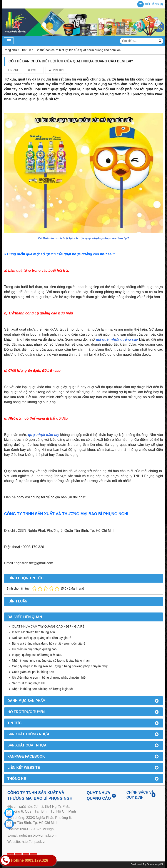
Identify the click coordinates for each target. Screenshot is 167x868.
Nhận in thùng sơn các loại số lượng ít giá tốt (42, 689)
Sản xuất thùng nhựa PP (29, 683)
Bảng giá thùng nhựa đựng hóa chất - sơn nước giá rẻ (49, 643)
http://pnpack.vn (34, 842)
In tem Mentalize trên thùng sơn (33, 632)
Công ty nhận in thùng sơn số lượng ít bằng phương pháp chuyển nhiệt (60, 666)
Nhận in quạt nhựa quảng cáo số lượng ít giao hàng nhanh (52, 660)
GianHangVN (155, 865)
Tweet (34, 70)
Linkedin (56, 70)
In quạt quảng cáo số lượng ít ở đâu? (37, 655)
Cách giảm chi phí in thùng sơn (33, 672)
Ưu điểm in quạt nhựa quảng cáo (34, 649)
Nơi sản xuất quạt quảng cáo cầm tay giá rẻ (42, 638)
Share (13, 70)
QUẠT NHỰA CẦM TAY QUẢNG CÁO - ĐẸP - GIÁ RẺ (48, 626)
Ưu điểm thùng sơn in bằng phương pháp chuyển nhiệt (49, 678)
